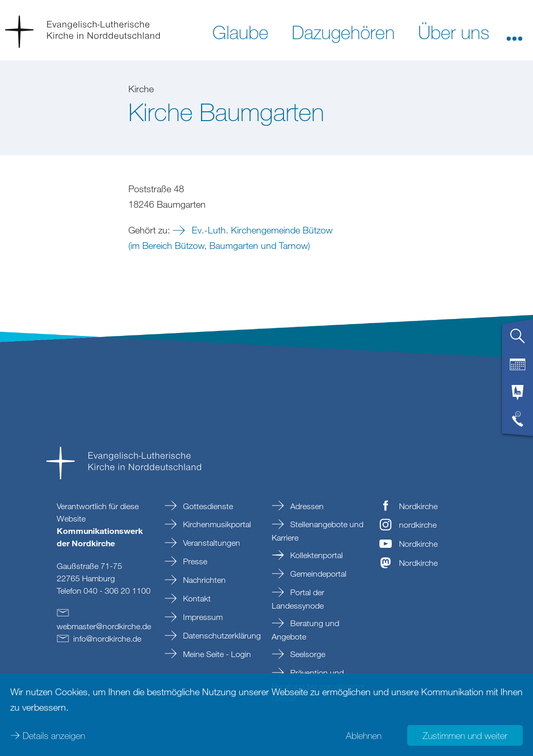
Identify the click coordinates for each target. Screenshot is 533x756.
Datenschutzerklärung (221, 635)
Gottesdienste (207, 506)
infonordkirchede (107, 639)
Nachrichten (203, 580)
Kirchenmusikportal (216, 524)
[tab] (518, 340)
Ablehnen (364, 735)
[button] (514, 31)
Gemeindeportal (317, 574)
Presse (194, 561)
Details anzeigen (54, 735)
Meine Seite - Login (216, 654)
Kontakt (196, 598)
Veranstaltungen (211, 543)
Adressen (306, 506)
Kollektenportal (315, 555)
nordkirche (418, 525)
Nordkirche (418, 506)
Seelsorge (307, 654)
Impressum (202, 617)
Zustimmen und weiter (465, 735)
